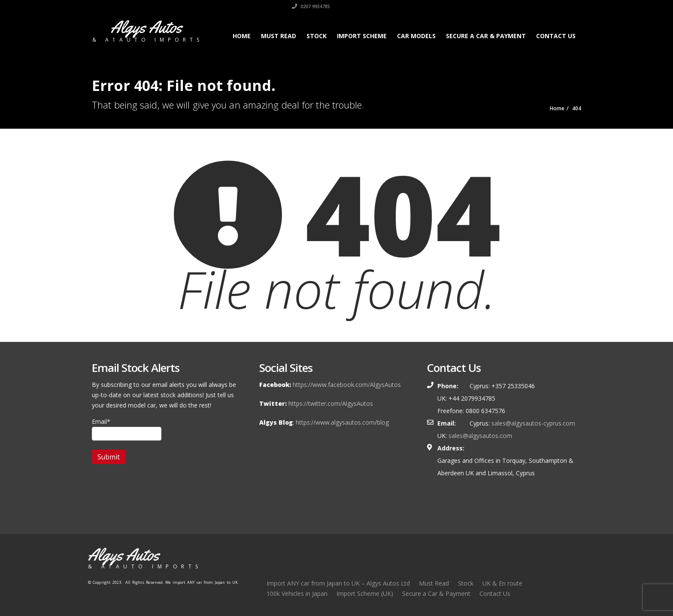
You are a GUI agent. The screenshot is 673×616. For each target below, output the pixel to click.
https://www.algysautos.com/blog (342, 422)
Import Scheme (362, 36)
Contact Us (556, 36)
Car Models (416, 36)
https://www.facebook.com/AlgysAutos (347, 385)
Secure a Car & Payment (486, 36)
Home (242, 36)
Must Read (279, 36)
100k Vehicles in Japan (297, 593)
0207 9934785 (562, 6)
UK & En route (502, 583)
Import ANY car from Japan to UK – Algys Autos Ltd (338, 583)
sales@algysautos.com (480, 436)
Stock (317, 36)
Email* (127, 429)
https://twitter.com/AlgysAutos (331, 403)
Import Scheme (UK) (365, 593)
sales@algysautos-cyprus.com (533, 423)
